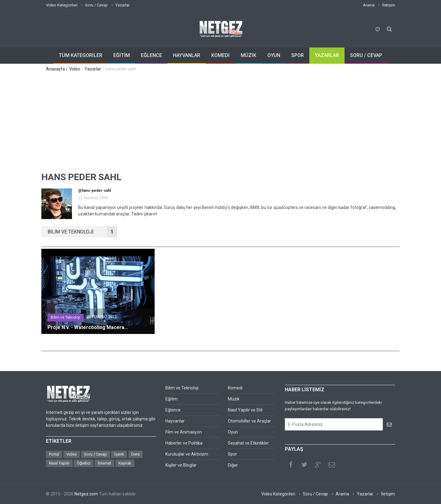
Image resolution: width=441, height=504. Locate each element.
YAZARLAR (327, 55)
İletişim (389, 5)
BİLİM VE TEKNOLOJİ (82, 232)
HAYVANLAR (187, 55)
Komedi (235, 388)
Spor (232, 454)
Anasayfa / (57, 69)
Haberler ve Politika (184, 443)
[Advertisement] (221, 121)
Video (75, 69)
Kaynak (125, 463)
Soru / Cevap (96, 5)
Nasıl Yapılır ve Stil (245, 410)
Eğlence (173, 410)
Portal (54, 454)
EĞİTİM (122, 55)
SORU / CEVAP (366, 55)
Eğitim (171, 399)
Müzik (234, 399)
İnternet (104, 463)
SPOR (298, 55)
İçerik (119, 454)
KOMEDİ (221, 55)
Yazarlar (123, 5)
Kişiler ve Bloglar (181, 465)
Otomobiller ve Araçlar (249, 421)
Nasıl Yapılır (59, 463)
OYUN (274, 55)
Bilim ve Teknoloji (66, 317)
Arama (369, 5)
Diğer (233, 465)
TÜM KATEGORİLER (81, 55)
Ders (136, 454)
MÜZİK (249, 55)
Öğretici (84, 463)
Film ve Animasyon (184, 432)
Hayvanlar (175, 421)
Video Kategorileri (62, 5)
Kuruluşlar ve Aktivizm (187, 454)
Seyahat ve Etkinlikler (248, 443)
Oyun (233, 432)
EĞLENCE (151, 55)
